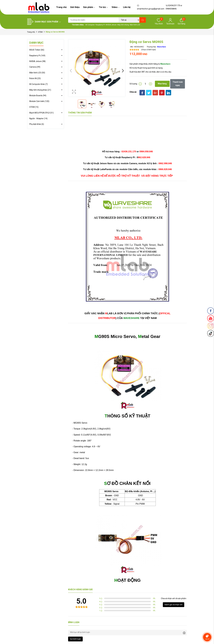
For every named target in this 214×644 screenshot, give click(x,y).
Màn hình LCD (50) (37, 73)
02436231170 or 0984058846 (174, 7)
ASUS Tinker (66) (37, 50)
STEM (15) (34, 107)
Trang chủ (61, 7)
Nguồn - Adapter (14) (38, 118)
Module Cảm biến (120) (39, 101)
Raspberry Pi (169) (37, 56)
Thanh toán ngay (178, 84)
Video (116, 7)
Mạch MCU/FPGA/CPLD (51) (41, 113)
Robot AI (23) (35, 78)
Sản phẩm (89, 7)
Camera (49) (35, 67)
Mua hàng (162, 84)
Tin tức (103, 7)
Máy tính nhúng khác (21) (40, 90)
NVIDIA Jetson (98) (37, 61)
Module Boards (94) (38, 95)
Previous (71, 71)
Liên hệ (127, 7)
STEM (40, 32)
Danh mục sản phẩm (48, 22)
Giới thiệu (75, 7)
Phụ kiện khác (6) (37, 124)
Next (123, 71)
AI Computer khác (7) (38, 84)
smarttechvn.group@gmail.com (151, 7)
